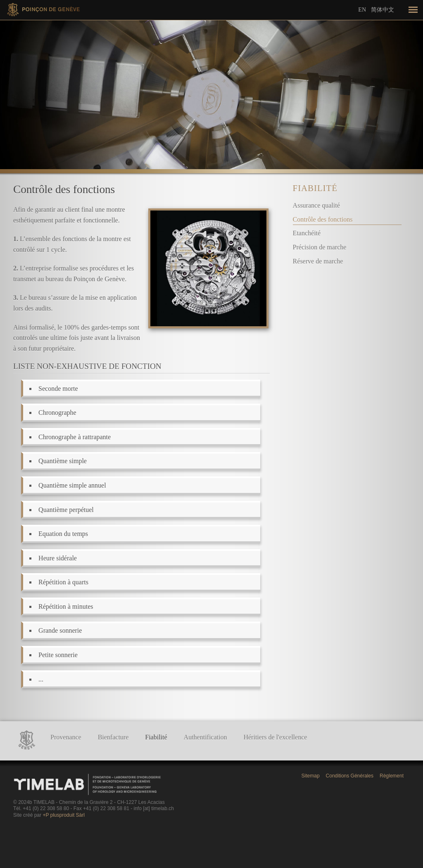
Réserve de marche (318, 261)
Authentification (206, 737)
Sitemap (311, 776)
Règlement (392, 776)
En (362, 10)
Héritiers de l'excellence (275, 737)
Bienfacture (113, 737)
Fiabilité (315, 188)
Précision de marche (320, 247)
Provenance (66, 737)
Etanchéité (307, 233)
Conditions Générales (350, 776)
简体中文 (383, 10)
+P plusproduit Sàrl (64, 815)
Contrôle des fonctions (323, 219)
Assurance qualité (316, 205)
